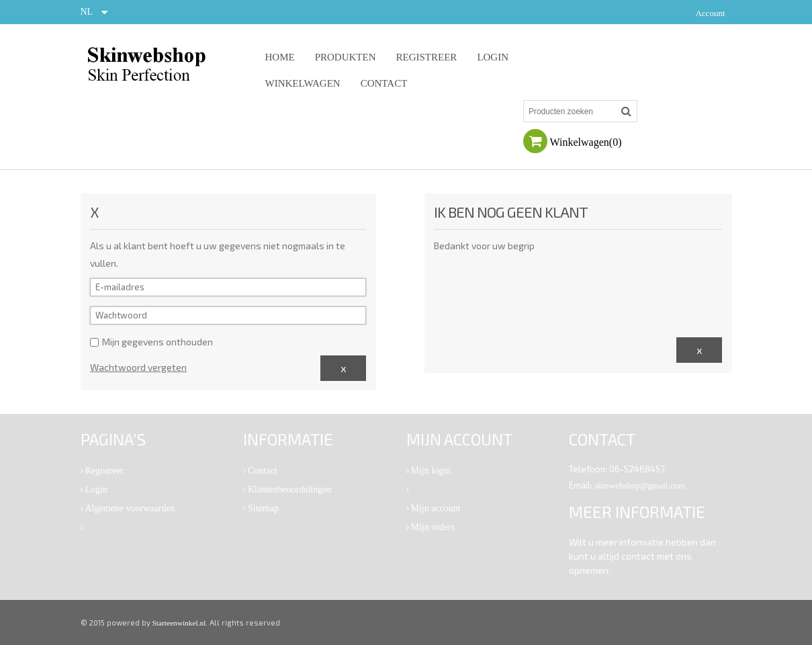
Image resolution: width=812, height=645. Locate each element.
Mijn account (436, 508)
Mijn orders (433, 527)
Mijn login (431, 471)
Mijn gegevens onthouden (151, 342)
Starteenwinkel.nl (179, 623)
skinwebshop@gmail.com (640, 485)
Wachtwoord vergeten (138, 367)
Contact (263, 471)
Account (710, 13)
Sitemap (263, 508)
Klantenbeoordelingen (289, 489)
